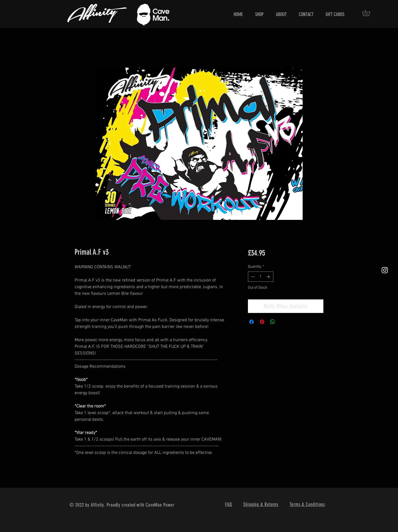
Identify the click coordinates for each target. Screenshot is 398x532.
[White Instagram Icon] (385, 270)
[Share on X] (283, 322)
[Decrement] (252, 277)
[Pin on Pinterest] (262, 322)
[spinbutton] (261, 277)
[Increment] (269, 277)
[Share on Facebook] (252, 322)
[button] (369, 13)
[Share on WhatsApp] (273, 322)
